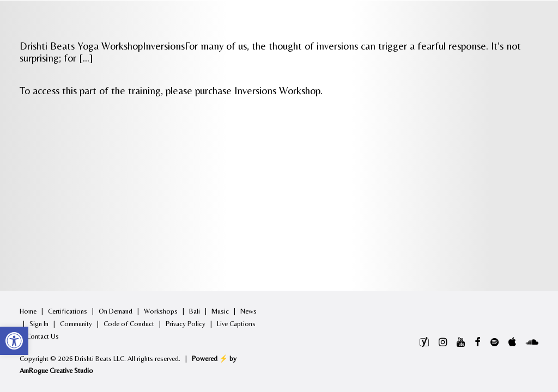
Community (76, 324)
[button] (14, 341)
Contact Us (43, 336)
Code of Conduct (129, 324)
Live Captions (236, 324)
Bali (195, 311)
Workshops (161, 311)
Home (28, 311)
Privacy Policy (186, 324)
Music (220, 311)
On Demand (116, 311)
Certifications (68, 311)
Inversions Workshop (277, 90)
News (248, 311)
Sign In (39, 324)
